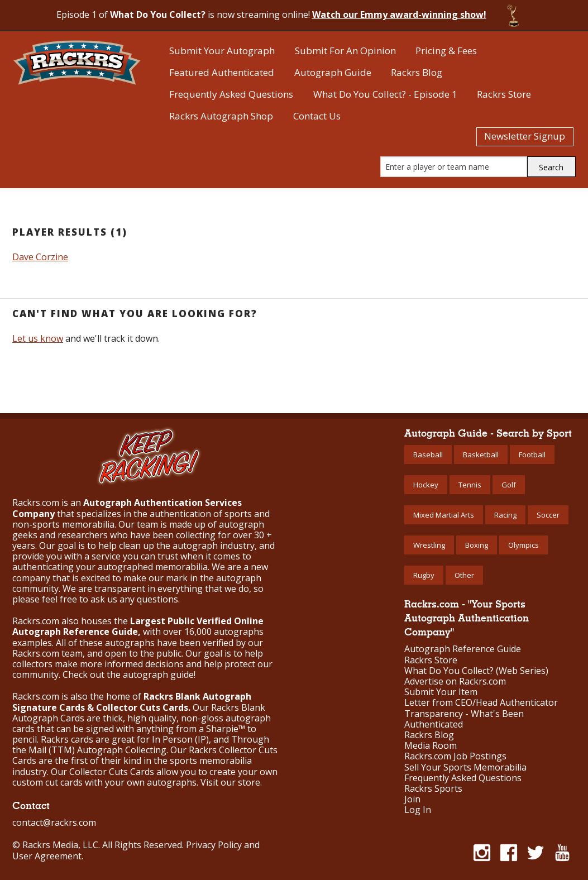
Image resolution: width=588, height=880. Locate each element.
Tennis (470, 485)
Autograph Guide (333, 72)
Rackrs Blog (417, 72)
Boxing (477, 545)
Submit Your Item (441, 692)
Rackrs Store (504, 94)
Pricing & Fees (446, 51)
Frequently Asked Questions (231, 94)
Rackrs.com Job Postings (455, 756)
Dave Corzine (40, 257)
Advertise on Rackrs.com (455, 681)
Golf (509, 485)
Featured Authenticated (222, 72)
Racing (505, 515)
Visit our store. (231, 782)
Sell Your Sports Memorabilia (465, 767)
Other (464, 575)
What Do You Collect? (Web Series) (476, 671)
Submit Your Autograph (222, 51)
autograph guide (158, 675)
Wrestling (429, 545)
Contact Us (317, 116)
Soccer (548, 515)
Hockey (426, 485)
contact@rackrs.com (54, 822)
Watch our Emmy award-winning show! (399, 15)
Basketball (481, 455)
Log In (418, 810)
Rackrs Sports (433, 789)
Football (532, 455)
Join (412, 799)
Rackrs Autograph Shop (221, 116)
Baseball (428, 455)
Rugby (424, 575)
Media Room (431, 746)
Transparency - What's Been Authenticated (464, 719)
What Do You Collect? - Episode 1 (385, 94)
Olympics (524, 545)
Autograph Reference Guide (463, 649)
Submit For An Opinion (345, 51)
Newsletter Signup (525, 136)
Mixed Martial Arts (444, 515)
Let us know (38, 338)
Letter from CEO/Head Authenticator (481, 703)
